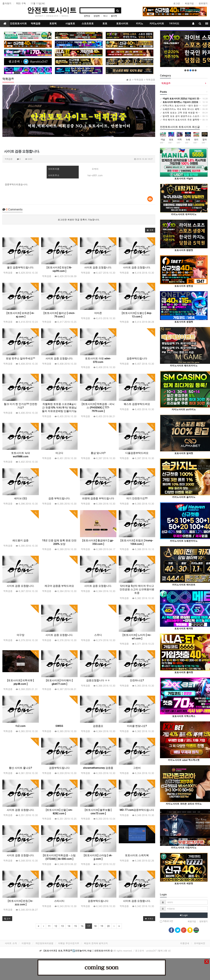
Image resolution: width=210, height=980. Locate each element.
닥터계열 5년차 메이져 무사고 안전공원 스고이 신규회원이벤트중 (137, 589)
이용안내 (185, 943)
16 (82, 926)
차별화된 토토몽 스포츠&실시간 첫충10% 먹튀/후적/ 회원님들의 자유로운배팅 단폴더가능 (59, 408)
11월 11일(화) (38, 3)
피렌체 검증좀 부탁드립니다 (98, 498)
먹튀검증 (36, 24)
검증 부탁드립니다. (59, 498)
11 (49, 926)
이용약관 (26, 943)
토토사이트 (122, 24)
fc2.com (21, 726)
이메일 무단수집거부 (69, 943)
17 (89, 926)
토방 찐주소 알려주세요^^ (21, 358)
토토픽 (53, 24)
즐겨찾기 (7, 3)
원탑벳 (97, 16)
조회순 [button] (149, 919)
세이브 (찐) (21, 498)
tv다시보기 (39, 16)
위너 (105, 16)
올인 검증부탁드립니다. (21, 267)
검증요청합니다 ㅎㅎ (98, 680)
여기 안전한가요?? (137, 498)
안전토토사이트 (52, 10)
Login (184, 915)
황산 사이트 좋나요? (21, 768)
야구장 (21, 635)
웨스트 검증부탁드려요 (137, 404)
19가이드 (65, 16)
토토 (105, 24)
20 (108, 926)
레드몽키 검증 (21, 540)
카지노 (140, 24)
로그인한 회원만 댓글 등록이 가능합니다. (79, 220)
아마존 (98, 313)
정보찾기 (203, 3)
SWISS (59, 726)
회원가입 (189, 3)
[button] (150, 230)
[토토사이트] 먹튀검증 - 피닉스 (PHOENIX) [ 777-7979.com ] (98, 408)
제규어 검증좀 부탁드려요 (59, 586)
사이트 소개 (11, 943)
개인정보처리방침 (44, 943)
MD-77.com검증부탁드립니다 (137, 810)
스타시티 (59, 901)
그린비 (137, 768)
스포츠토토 (88, 24)
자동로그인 (167, 921)
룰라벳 (114, 16)
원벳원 (87, 16)
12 (56, 926)
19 (102, 926)
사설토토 (70, 24)
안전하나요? (137, 680)
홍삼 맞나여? (98, 453)
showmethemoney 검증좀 (98, 768)
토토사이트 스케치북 (137, 855)
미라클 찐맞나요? (137, 726)
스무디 (98, 635)
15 (76, 926)
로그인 (177, 3)
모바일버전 (200, 943)
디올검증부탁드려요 (137, 453)
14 (69, 926)
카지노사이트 (157, 24)
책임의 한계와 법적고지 (96, 943)
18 (95, 926)
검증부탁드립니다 (137, 358)
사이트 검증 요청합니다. (98, 267)
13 (62, 926)
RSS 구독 (21, 3)
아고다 (59, 453)
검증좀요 (98, 726)
